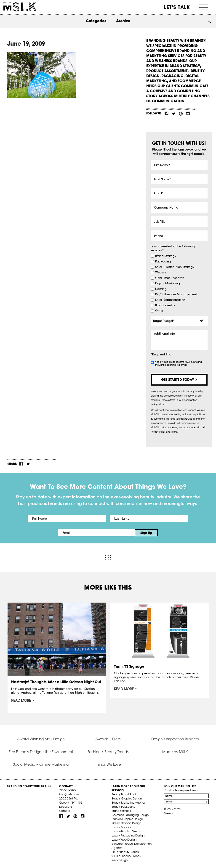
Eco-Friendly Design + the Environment (41, 752)
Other (159, 311)
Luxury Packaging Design (128, 835)
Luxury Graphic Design (126, 831)
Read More (21, 701)
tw (174, 114)
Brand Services (121, 811)
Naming (161, 289)
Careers (64, 811)
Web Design (120, 860)
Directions (66, 807)
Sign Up (146, 533)
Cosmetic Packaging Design (130, 815)
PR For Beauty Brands (125, 852)
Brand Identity (165, 305)
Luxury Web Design (124, 840)
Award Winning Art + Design (41, 739)
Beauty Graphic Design (127, 798)
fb (167, 114)
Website (161, 273)
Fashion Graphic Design (127, 819)
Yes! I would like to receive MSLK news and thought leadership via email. (179, 363)
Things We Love (108, 764)
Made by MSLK (175, 752)
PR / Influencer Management (176, 294)
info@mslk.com (69, 794)
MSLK (20, 7)
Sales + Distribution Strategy (175, 267)
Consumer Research (170, 278)
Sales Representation (170, 300)
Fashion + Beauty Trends (108, 752)
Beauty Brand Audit (124, 794)
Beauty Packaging (123, 807)
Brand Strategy (166, 256)
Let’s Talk (177, 7)
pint (181, 114)
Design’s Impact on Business (175, 739)
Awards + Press (108, 739)
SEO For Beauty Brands (126, 856)
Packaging (163, 262)
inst (188, 114)
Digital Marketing (168, 283)
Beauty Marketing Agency (128, 803)
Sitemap (169, 813)
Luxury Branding (122, 827)
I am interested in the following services (173, 248)
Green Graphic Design (126, 823)
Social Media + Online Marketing (41, 764)
